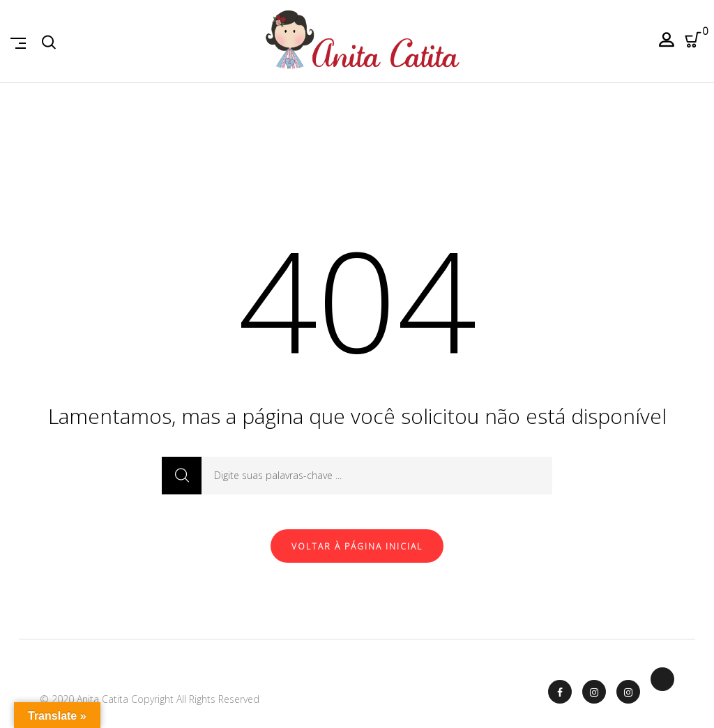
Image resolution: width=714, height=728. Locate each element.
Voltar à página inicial (357, 546)
